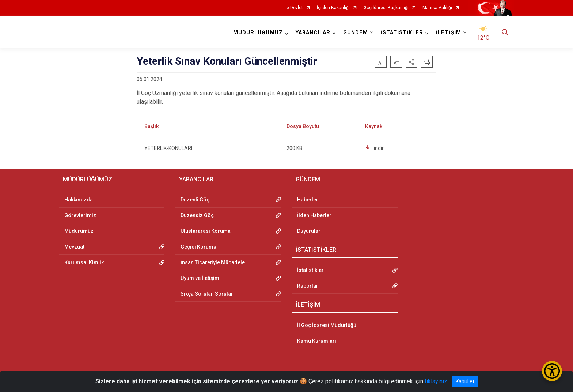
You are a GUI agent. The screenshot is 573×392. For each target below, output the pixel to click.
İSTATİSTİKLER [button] (402, 33)
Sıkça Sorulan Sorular (207, 294)
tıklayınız (436, 381)
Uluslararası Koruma (206, 231)
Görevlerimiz (80, 215)
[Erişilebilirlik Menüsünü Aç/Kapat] (552, 371)
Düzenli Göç (195, 200)
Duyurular (309, 231)
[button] (411, 62)
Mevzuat (74, 247)
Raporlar (308, 286)
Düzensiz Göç (197, 215)
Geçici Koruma (198, 247)
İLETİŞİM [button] (449, 33)
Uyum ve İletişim (200, 278)
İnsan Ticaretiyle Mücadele (213, 262)
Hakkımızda (79, 200)
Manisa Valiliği (437, 8)
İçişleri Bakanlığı (333, 8)
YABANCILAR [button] (313, 33)
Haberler (308, 200)
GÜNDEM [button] (356, 33)
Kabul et (465, 381)
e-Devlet (295, 8)
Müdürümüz (79, 231)
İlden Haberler (314, 215)
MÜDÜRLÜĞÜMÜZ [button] (258, 33)
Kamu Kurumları (317, 341)
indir (374, 148)
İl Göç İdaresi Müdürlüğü (327, 325)
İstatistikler (310, 270)
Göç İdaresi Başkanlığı (386, 8)
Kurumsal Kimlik (84, 262)
